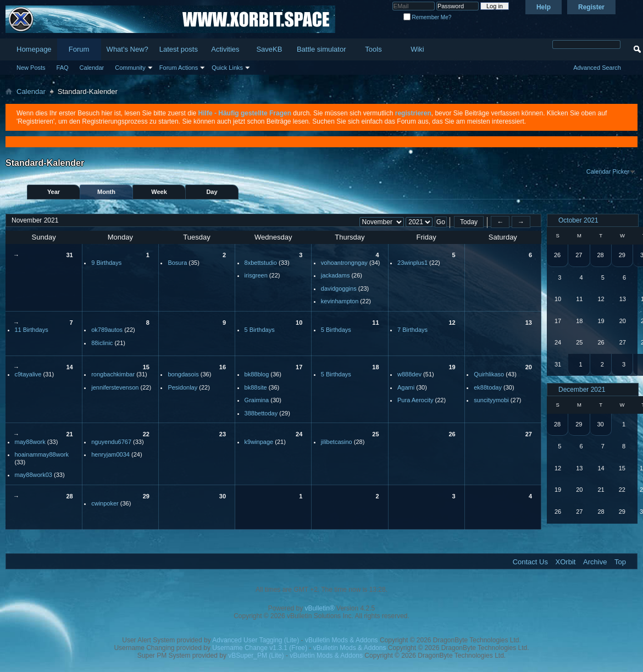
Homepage (34, 49)
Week (159, 192)
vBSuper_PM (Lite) (256, 656)
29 (146, 496)
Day (212, 192)
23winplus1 (412, 263)
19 (452, 367)
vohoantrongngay (344, 263)
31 (69, 255)
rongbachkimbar (113, 374)
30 (223, 496)
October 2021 (578, 220)
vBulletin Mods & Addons (342, 640)
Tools (373, 49)
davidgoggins (339, 288)
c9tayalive (28, 374)
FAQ (63, 68)
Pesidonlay (182, 387)
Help (544, 7)
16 (223, 367)
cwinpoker (105, 503)
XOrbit (566, 562)
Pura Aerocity (415, 400)
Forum (79, 49)
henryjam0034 (110, 454)
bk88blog (257, 374)
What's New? (128, 49)
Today (469, 222)
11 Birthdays (32, 330)
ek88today (488, 387)
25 (375, 434)
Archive (595, 562)
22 (146, 434)
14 (69, 367)
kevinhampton (340, 301)
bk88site (256, 387)
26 (452, 434)
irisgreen (256, 275)
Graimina (257, 400)
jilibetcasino (337, 442)
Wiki (417, 49)
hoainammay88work (42, 454)
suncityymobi (491, 400)
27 (529, 434)
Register (591, 7)
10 (299, 323)
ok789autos (107, 330)
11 (375, 323)
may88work (30, 442)
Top (620, 562)
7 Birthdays (412, 330)
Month (106, 192)
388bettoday (261, 413)
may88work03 (34, 475)
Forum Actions (179, 68)
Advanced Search (597, 68)
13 (529, 323)
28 (69, 496)
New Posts (31, 68)
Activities (225, 49)
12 (452, 323)
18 (375, 367)
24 (299, 434)
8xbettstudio (261, 263)
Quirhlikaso (489, 374)
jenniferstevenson (115, 387)
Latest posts (179, 49)
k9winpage (259, 442)
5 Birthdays (260, 330)
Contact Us (530, 562)
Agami (406, 387)
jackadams (336, 275)
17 (299, 367)
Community (130, 68)
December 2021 (582, 390)
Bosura (177, 263)
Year (54, 192)
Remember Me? (427, 17)
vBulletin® (320, 608)
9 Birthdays (106, 263)
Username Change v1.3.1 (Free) (260, 648)
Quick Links (227, 68)
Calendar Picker (608, 171)
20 (529, 367)
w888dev (409, 374)
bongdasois (183, 374)
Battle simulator (321, 49)
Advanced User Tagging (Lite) (256, 640)
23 (223, 434)
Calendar (92, 68)
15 (146, 367)
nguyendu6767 (111, 442)
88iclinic (102, 343)
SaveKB (269, 49)
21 (69, 434)
